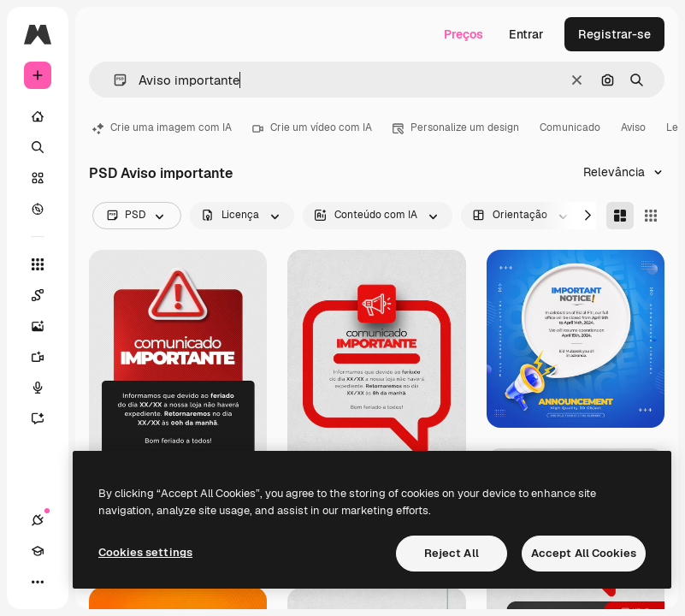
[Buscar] (38, 147)
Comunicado (570, 127)
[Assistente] (46, 418)
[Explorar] (38, 209)
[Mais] (38, 582)
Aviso (633, 127)
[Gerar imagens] (46, 326)
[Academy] (38, 551)
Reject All (452, 553)
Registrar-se (614, 34)
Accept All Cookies (584, 553)
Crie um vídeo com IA (312, 127)
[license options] (242, 216)
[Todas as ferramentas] (38, 264)
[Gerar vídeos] (46, 357)
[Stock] (38, 178)
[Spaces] (46, 295)
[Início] (38, 116)
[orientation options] (522, 216)
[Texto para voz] (46, 388)
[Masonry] (620, 216)
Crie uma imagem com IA (162, 127)
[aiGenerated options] (378, 216)
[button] (113, 80)
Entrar (526, 34)
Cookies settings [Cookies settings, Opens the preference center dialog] (145, 552)
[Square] (651, 216)
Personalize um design (456, 127)
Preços (464, 34)
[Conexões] (38, 520)
